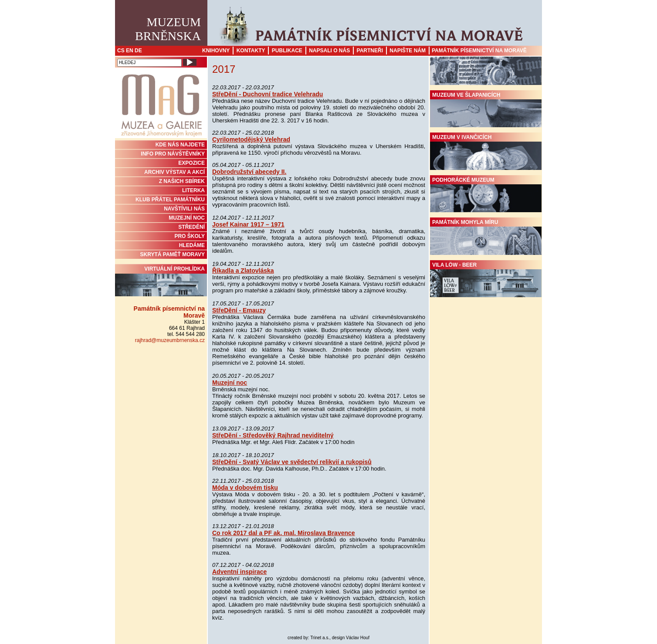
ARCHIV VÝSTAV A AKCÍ (174, 172)
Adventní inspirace (239, 572)
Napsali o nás (329, 51)
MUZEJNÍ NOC (187, 218)
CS (121, 51)
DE (138, 51)
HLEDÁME (192, 245)
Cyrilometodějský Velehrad (251, 139)
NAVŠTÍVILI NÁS (184, 209)
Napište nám (408, 51)
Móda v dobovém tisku (245, 488)
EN (130, 51)
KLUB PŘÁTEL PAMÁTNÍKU (170, 200)
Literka (193, 190)
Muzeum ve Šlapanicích (486, 110)
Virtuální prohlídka (161, 281)
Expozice (191, 163)
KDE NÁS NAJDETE (180, 145)
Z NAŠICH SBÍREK (182, 181)
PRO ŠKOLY (190, 236)
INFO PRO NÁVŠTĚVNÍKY (173, 154)
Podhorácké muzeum (486, 195)
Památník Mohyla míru (486, 237)
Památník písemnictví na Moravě (479, 51)
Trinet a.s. (320, 638)
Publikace (287, 51)
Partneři (370, 51)
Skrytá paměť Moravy (173, 254)
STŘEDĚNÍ (191, 227)
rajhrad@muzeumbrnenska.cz (170, 340)
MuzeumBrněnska (168, 29)
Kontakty (251, 51)
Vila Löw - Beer (486, 280)
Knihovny (216, 51)
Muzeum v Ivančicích (486, 152)
